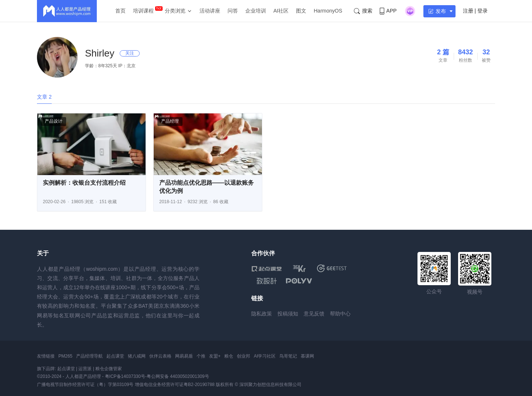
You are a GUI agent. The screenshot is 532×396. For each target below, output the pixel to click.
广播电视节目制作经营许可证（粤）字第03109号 (85, 385)
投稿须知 (288, 314)
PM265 (65, 356)
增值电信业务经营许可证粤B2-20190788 (175, 385)
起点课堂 (115, 356)
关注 (130, 53)
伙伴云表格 (160, 356)
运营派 (85, 369)
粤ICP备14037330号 (125, 376)
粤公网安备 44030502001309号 (178, 376)
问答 (233, 11)
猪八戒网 (137, 356)
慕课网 (307, 356)
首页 (120, 11)
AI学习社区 (265, 356)
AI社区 (281, 11)
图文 (301, 11)
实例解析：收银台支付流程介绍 (84, 183)
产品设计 (54, 121)
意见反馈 (314, 314)
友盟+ (215, 356)
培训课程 (143, 11)
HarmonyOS (328, 11)
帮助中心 (340, 314)
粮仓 (229, 356)
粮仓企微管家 (109, 369)
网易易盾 (184, 356)
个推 (201, 356)
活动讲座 (210, 11)
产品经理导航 (89, 356)
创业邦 (243, 356)
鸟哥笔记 (288, 356)
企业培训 (256, 11)
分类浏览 (175, 11)
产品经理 (170, 121)
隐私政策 (262, 314)
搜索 (363, 11)
